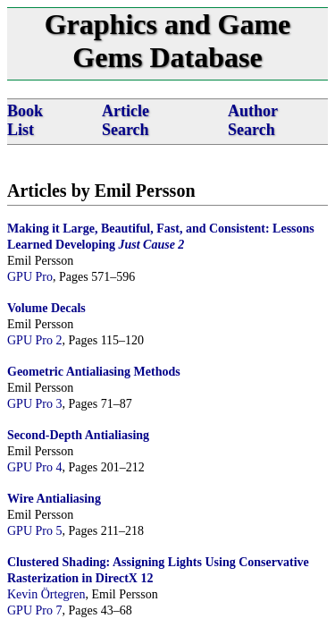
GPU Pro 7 (34, 610)
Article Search (126, 120)
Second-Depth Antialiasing (78, 435)
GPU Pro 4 (34, 467)
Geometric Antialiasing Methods (94, 372)
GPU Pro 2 (34, 340)
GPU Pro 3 (34, 404)
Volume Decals (46, 308)
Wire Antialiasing (54, 499)
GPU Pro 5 (34, 531)
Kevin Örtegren (46, 594)
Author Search (253, 120)
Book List (25, 120)
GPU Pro (30, 277)
